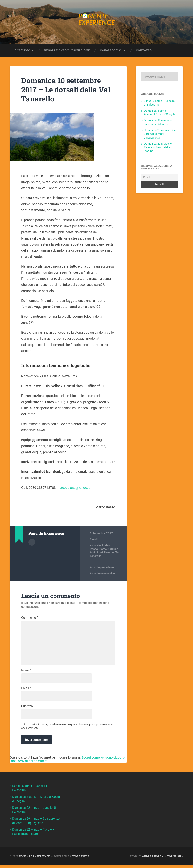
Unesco (109, 553)
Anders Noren (153, 859)
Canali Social (111, 51)
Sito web (27, 710)
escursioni (96, 546)
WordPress (81, 859)
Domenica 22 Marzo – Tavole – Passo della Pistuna (158, 148)
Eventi (94, 540)
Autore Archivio (32, 543)
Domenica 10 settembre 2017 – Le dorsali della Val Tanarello (63, 90)
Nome (26, 674)
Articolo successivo (102, 574)
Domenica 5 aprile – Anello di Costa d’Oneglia (160, 113)
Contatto (144, 51)
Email (26, 692)
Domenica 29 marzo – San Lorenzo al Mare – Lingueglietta (160, 135)
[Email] (159, 178)
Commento (30, 619)
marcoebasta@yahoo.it (74, 488)
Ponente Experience (35, 859)
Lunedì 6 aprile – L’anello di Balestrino (159, 104)
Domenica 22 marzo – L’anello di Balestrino (158, 123)
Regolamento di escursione (67, 51)
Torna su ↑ (175, 859)
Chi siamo (23, 51)
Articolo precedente (102, 568)
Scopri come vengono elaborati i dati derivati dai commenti (62, 764)
